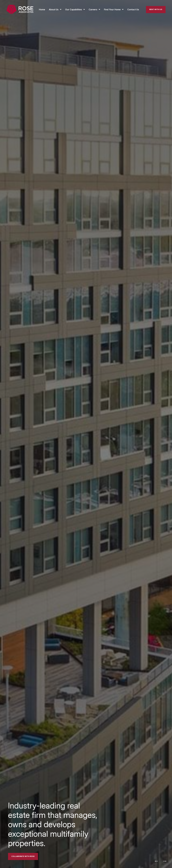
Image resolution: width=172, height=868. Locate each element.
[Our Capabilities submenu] (75, 9)
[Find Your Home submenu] (114, 9)
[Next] (165, 861)
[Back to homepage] (20, 10)
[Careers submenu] (94, 9)
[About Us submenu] (55, 9)
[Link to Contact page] (23, 856)
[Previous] (156, 861)
